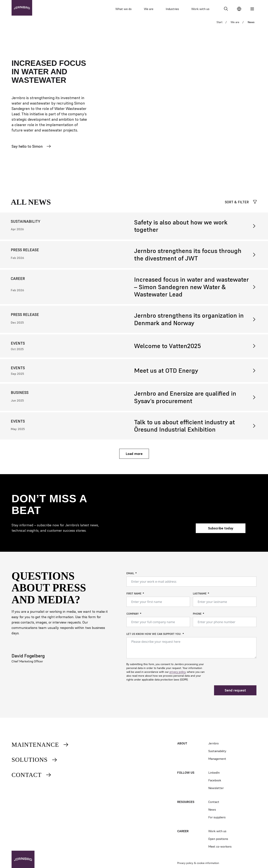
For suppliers (217, 817)
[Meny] (252, 9)
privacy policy (178, 674)
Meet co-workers (220, 846)
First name (134, 595)
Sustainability (217, 751)
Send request (235, 692)
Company (133, 615)
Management (217, 759)
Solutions (35, 760)
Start (219, 24)
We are (149, 9)
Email (130, 575)
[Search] (226, 9)
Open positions (218, 839)
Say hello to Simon (31, 148)
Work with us (200, 9)
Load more (134, 455)
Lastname (200, 595)
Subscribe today (221, 530)
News (212, 809)
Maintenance (40, 745)
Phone (197, 615)
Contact (32, 775)
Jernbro (213, 743)
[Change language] (239, 9)
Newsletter (216, 788)
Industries (172, 9)
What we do (123, 9)
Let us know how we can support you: (154, 636)
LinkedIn (214, 773)
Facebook (215, 780)
